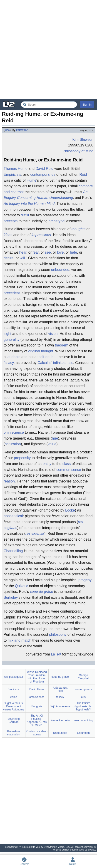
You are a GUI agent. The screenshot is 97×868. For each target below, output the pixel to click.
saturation (13, 444)
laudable (14, 357)
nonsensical (13, 516)
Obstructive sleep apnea (37, 733)
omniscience (14, 432)
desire (9, 258)
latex (83, 697)
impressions (41, 235)
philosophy (58, 634)
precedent (12, 293)
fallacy (9, 363)
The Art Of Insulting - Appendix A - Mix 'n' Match (37, 720)
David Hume (37, 689)
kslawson (22, 130)
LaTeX (56, 654)
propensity (22, 458)
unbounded (60, 270)
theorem (62, 345)
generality (11, 340)
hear (23, 252)
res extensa (35, 533)
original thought (41, 351)
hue (55, 438)
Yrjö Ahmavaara (60, 706)
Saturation (83, 733)
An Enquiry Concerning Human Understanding (46, 195)
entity (47, 464)
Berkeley (11, 597)
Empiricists (12, 174)
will (22, 258)
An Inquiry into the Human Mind (29, 204)
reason (9, 481)
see (48, 252)
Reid (83, 174)
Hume (31, 180)
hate (73, 252)
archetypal (57, 221)
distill (25, 215)
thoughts (78, 229)
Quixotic (22, 586)
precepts (11, 221)
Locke (70, 510)
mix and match (20, 640)
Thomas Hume (16, 169)
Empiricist (14, 689)
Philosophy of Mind (78, 151)
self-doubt (47, 357)
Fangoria (37, 706)
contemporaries (43, 174)
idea (7, 130)
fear (36, 252)
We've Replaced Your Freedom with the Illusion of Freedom (37, 677)
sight (7, 334)
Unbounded (60, 733)
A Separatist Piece (60, 689)
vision (53, 334)
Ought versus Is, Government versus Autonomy (14, 706)
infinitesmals (63, 363)
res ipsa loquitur (14, 677)
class (67, 464)
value (52, 444)
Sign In (87, 105)
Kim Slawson (83, 140)
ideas (8, 235)
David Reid (45, 169)
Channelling (13, 551)
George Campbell (83, 677)
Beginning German (14, 720)
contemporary (83, 689)
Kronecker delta (60, 720)
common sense (69, 470)
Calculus (44, 363)
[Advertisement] (48, 50)
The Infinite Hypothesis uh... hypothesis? (83, 706)
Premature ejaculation (14, 733)
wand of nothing (83, 720)
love (60, 252)
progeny (85, 580)
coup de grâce (41, 592)
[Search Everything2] (49, 105)
